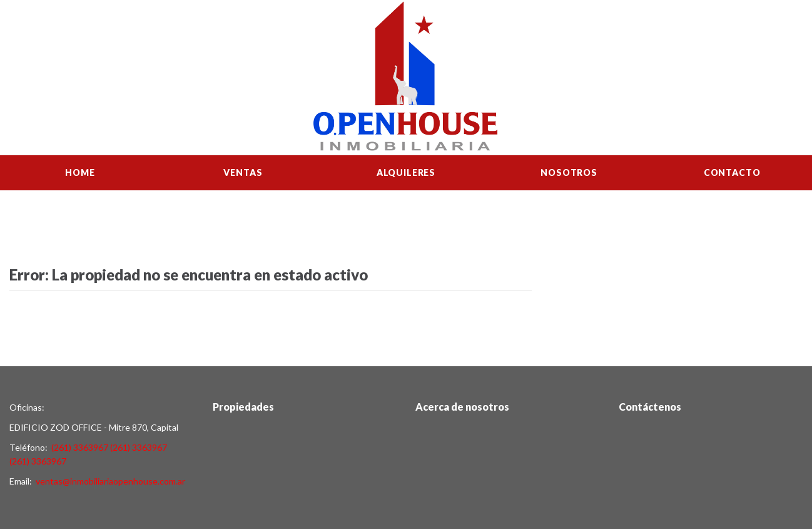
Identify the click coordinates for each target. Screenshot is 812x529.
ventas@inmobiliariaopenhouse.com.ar (110, 481)
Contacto (732, 172)
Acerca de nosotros (462, 407)
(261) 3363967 (80, 447)
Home (80, 172)
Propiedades (243, 407)
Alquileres (406, 172)
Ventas (243, 172)
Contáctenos (650, 407)
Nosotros (569, 172)
